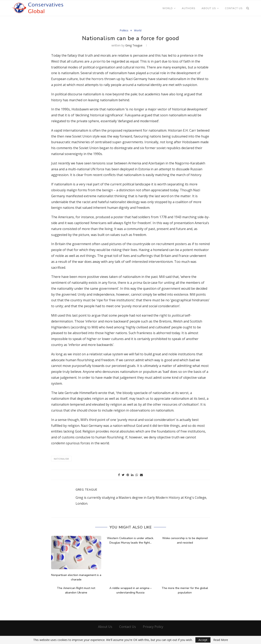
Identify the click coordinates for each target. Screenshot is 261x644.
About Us (209, 8)
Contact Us (234, 8)
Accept (203, 640)
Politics (124, 31)
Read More (221, 640)
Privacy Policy (153, 627)
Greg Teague (134, 45)
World (168, 8)
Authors (189, 8)
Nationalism (61, 459)
